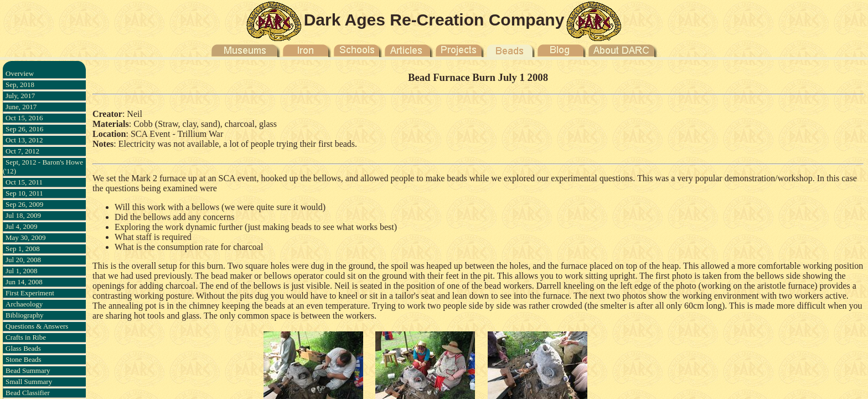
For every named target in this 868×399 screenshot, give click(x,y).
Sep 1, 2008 (23, 249)
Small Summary (29, 382)
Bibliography (25, 315)
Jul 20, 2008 (23, 260)
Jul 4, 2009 (21, 226)
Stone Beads (24, 359)
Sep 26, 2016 (24, 129)
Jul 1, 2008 (21, 271)
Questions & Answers (37, 326)
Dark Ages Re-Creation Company (434, 20)
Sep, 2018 (20, 85)
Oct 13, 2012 (24, 140)
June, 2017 (21, 107)
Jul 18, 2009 (23, 215)
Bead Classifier (28, 393)
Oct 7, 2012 (22, 151)
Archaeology (24, 304)
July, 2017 (20, 96)
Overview (20, 73)
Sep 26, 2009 (24, 204)
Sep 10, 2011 (24, 193)
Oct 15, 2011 (24, 182)
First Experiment (30, 293)
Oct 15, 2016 (24, 118)
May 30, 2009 (26, 237)
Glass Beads (23, 348)
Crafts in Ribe (26, 337)
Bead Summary (28, 370)
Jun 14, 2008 (24, 282)
